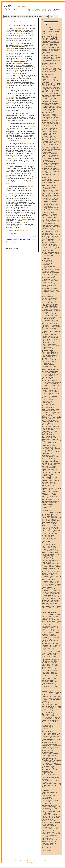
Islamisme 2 (56, 645)
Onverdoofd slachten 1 (49, 824)
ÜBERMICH (36, 10)
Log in (44, 850)
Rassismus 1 (53, 371)
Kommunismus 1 (48, 228)
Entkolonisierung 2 (48, 117)
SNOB (45, 595)
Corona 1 (46, 633)
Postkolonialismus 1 (52, 355)
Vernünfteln (45, 461)
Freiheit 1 (53, 140)
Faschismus (46, 130)
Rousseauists (52, 592)
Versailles (56, 463)
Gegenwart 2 (48, 151)
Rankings (52, 584)
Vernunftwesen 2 (47, 463)
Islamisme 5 (56, 738)
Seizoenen (45, 834)
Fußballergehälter (53, 810)
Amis (44, 618)
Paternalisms (56, 578)
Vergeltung (45, 460)
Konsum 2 (52, 233)
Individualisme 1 (47, 736)
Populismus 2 (55, 352)
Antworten (45, 56)
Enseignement (55, 637)
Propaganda (10, 173)
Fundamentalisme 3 (48, 722)
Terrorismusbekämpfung (49, 436)
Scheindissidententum (49, 395)
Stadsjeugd (50, 765)
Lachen (50, 246)
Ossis (51, 331)
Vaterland (45, 457)
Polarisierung (46, 344)
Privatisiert (46, 362)
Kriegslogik (51, 239)
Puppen (53, 369)
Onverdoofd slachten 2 (49, 826)
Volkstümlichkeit (55, 471)
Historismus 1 (56, 184)
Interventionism (47, 564)
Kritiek (54, 743)
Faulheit (44, 132)
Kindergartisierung (48, 219)
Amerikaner (45, 43)
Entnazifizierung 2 (48, 119)
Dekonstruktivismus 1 (53, 95)
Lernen (57, 252)
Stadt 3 (50, 423)
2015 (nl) (45, 794)
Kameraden (54, 216)
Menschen (12, 95)
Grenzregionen (50, 167)
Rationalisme (46, 763)
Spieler (44, 422)
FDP (49, 132)
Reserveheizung (55, 385)
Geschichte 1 (46, 157)
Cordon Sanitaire (48, 709)
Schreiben (45, 398)
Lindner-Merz (46, 258)
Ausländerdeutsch (55, 65)
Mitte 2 (44, 293)
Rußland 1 (45, 390)
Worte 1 (55, 495)
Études (44, 640)
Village (48, 606)
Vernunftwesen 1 (55, 461)
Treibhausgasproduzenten (50, 439)
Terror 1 (55, 435)
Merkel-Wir (55, 284)
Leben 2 (44, 247)
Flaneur (44, 135)
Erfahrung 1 (55, 121)
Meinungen (31, 187)
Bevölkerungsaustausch (49, 78)
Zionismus (57, 500)
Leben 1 (56, 246)
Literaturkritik (46, 265)
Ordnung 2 (53, 330)
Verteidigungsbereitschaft (50, 466)
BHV (49, 802)
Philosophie (55, 666)
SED (53, 403)
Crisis (56, 709)
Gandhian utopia (51, 548)
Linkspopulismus (47, 262)
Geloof (49, 724)
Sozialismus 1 (46, 417)
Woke (50, 784)
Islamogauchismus (48, 208)
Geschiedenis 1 (47, 728)
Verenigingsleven (47, 771)
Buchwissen (56, 89)
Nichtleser (57, 311)
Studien (44, 428)
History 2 (51, 553)
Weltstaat (45, 482)
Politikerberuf (56, 346)
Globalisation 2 (53, 549)
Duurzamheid (46, 717)
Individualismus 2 (47, 198)
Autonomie (55, 626)
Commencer (52, 629)
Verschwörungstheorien (49, 465)
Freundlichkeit (57, 143)
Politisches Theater (48, 350)
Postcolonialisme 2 (48, 667)
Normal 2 (52, 575)
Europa (57, 127)
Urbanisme (45, 686)
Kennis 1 (47, 741)
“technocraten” (46, 695)
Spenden (49, 420)
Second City (48, 594)
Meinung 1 (55, 274)
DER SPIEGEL (53, 103)
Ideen (20, 63)
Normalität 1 (46, 312)
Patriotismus (55, 339)
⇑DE (51, 512)
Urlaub (44, 452)
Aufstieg (53, 62)
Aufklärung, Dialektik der (49, 59)
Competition (53, 532)
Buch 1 (48, 86)
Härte (52, 173)
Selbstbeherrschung (48, 404)
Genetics (45, 549)
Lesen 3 (56, 254)
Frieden (45, 144)
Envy (54, 545)
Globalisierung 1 (55, 163)
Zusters (44, 787)
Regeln (44, 382)
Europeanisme (47, 719)
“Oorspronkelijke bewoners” (50, 792)
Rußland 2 (52, 390)
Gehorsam (45, 154)
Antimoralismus (47, 52)
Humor (57, 190)
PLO (50, 579)
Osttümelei (45, 335)
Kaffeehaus (45, 216)
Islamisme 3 (46, 647)
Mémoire (58, 652)
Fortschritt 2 (54, 138)
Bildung (53, 79)
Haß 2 (57, 173)
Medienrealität (55, 273)
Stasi (44, 427)
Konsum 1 (45, 233)
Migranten (55, 287)
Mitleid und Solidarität (49, 292)
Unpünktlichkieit (55, 449)
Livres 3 (45, 652)
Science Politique (54, 677)
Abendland (53, 35)
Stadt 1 (44, 423)
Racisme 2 (54, 671)
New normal (53, 573)
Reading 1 (50, 586)
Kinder (54, 217)
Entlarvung (58, 117)
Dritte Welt (51, 108)
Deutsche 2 (53, 105)
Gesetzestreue (55, 157)
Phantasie (53, 343)
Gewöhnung (46, 163)
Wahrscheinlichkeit (48, 477)
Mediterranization (54, 568)
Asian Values (46, 522)
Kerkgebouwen (47, 743)
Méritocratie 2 (56, 653)
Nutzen (57, 314)
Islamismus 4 (46, 206)
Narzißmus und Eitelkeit (49, 300)
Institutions (55, 560)
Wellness (45, 480)
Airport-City (54, 514)
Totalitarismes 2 (51, 683)
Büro (43, 92)
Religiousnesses (47, 587)
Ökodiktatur (54, 320)
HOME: (15, 7)
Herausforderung (47, 179)
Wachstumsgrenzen (55, 473)
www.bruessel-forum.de (49, 842)
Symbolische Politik (48, 430)
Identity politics (54, 554)
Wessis (44, 485)
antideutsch (45, 49)
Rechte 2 (52, 376)
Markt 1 (45, 747)
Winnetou (58, 488)
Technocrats (54, 600)
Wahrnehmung (46, 476)
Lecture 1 (45, 650)
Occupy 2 (45, 317)
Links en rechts (47, 818)
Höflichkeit (45, 187)
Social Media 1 (52, 595)
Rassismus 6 (55, 373)
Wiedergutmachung (48, 488)
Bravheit (54, 84)
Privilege (55, 581)
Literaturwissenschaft (48, 266)
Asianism (55, 800)
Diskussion (56, 106)
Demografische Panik (48, 97)
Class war (55, 529)
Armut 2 (57, 57)
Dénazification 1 (47, 805)
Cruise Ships (46, 535)
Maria (52, 270)
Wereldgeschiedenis (48, 838)
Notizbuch (32, 240)
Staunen (49, 427)
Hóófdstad (46, 813)
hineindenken (11, 48)
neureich (56, 309)
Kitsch (59, 220)
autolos (44, 802)
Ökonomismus (56, 327)
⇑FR (59, 693)
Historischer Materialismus (49, 183)
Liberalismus (46, 257)
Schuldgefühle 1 (47, 401)
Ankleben (57, 46)
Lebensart (45, 249)
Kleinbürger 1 (52, 224)
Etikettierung (15, 74)
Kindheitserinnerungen (49, 220)
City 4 (50, 529)
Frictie (44, 720)
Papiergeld (53, 335)
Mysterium (50, 297)
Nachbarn (53, 298)
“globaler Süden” (47, 32)
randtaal (51, 831)
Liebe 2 (53, 257)
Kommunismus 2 (47, 230)
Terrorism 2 (45, 602)
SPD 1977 (52, 419)
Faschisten (54, 130)
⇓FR (55, 29)
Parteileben (45, 338)
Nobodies (45, 575)
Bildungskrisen (46, 81)
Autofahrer (45, 67)
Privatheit (58, 360)
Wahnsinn (46, 474)
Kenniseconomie (55, 741)
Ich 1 (44, 192)
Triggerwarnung (47, 441)
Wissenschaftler (54, 490)
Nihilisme (56, 661)
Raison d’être (54, 672)
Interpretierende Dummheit (50, 205)
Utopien (53, 455)
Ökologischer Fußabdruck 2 (50, 324)
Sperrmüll (56, 420)
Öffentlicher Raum (48, 319)
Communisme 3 (47, 631)
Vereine (44, 458)
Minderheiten (46, 289)
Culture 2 (54, 535)
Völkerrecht (45, 471)
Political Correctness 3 (49, 345)
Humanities (45, 554)
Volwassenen (55, 777)
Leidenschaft (52, 251)
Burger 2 (52, 708)
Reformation (46, 381)
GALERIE (46, 10)
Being (44, 524)
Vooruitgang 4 (46, 779)
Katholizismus (46, 816)
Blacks (52, 628)
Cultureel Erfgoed (47, 711)
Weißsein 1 (53, 479)
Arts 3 (50, 625)
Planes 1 (45, 579)
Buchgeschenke (47, 89)
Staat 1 (57, 422)
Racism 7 (45, 584)
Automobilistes (46, 626)
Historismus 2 (46, 186)
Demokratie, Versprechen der (51, 100)
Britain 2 (51, 527)
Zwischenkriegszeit (48, 506)
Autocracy (54, 522)
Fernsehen (16, 194)
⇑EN (55, 614)
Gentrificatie (51, 811)
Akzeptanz (51, 40)
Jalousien (50, 209)
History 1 (45, 553)
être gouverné (52, 639)
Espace (44, 639)
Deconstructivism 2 (48, 543)
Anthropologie (46, 620)
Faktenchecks (53, 128)
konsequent (57, 230)
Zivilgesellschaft (47, 501)
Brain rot (56, 524)
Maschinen (53, 271)
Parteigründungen (47, 827)
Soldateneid (55, 412)
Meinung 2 (45, 276)
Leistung (45, 252)
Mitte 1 (58, 292)
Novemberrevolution (48, 314)
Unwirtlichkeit (52, 450)
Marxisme (52, 652)
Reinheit (45, 384)
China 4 (54, 92)
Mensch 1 (55, 279)
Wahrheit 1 (53, 474)
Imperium (56, 195)
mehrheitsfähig (47, 274)
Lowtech (52, 268)
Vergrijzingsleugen (48, 773)
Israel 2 (44, 209)
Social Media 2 (47, 597)
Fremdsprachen (47, 143)
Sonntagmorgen (47, 414)
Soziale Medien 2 (48, 415)
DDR (44, 95)
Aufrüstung (46, 62)
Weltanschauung (54, 480)
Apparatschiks (53, 56)
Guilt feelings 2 (53, 551)
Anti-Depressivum (53, 48)
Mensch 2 (45, 281)
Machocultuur (57, 746)
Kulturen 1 (45, 244)
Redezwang (54, 379)
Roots (45, 592)
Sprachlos (50, 422)
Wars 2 (59, 606)
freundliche (15, 159)
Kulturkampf (53, 244)
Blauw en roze (56, 706)
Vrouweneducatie (47, 781)
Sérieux (44, 678)
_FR (51, 16)
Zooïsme (53, 785)
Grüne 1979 (54, 168)
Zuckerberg (56, 501)
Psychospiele (46, 369)
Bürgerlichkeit (55, 90)
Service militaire (53, 678)
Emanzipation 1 (54, 114)
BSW (44, 86)
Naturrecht (45, 308)
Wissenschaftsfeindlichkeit (50, 492)
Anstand (45, 48)
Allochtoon (45, 697)
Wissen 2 (46, 490)
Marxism (45, 568)
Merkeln (44, 285)
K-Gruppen (53, 214)
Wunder (57, 496)
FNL (54, 136)
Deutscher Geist (47, 106)
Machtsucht (45, 270)
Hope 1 (57, 553)
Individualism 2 (47, 557)
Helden (52, 176)
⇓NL (59, 29)
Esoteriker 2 (55, 125)
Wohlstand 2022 (47, 495)
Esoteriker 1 (46, 125)
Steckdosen (56, 427)
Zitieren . (45, 507)
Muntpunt (56, 821)
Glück (52, 165)
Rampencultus (54, 762)
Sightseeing (46, 680)
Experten (45, 128)
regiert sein (51, 382)
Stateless (47, 600)
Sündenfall (57, 428)
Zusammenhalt (53, 503)
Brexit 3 (56, 526)
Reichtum (58, 382)
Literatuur (45, 744)
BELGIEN (33, 10)
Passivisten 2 (46, 339)
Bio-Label (55, 81)
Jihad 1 (44, 565)
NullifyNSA (45, 576)
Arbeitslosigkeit (47, 800)
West (51, 608)
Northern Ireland (55, 823)
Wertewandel (53, 484)
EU (49, 546)
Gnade (57, 165)
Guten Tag (56, 170)
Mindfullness (55, 289)
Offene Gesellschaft (55, 317)
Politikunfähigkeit (47, 347)
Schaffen (57, 392)
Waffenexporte (52, 835)
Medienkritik (46, 273)
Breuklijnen (45, 708)
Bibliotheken (46, 79)
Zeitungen (45, 843)
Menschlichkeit (47, 284)
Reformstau (54, 381)
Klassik (45, 224)
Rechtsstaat (46, 379)
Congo (50, 804)
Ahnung (44, 40)
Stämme (55, 425)
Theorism (45, 603)
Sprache (19, 33)
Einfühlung (52, 113)
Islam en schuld (47, 738)
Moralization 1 (46, 572)
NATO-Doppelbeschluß (49, 306)
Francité (55, 640)
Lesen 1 (44, 254)
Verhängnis (53, 460)
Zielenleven (46, 785)
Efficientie (54, 717)
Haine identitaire (53, 642)
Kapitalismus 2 (55, 815)
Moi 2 (44, 655)
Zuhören (45, 503)
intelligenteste (17, 28)
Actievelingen (56, 695)
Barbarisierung (51, 70)
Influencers (56, 736)
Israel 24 (53, 813)
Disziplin (45, 108)
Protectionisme (47, 760)
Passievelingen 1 (47, 754)
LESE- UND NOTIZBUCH (20, 8)
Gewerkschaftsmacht (48, 162)
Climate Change (47, 530)
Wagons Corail (54, 688)
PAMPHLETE (50, 10)
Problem (23, 219)
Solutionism (46, 599)
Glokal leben (46, 165)
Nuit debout (45, 663)
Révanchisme (55, 832)
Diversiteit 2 (46, 716)
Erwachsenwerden (48, 124)
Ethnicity (45, 546)
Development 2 (47, 545)
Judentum (45, 212)
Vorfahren (45, 473)
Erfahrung (14, 155)
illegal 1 (44, 195)
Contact (49, 850)
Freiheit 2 (45, 141)
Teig (50, 435)
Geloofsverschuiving (48, 725)
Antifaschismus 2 (15, 22)
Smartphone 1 (53, 411)
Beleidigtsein (46, 73)
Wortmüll (51, 496)
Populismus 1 (46, 352)
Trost (44, 442)
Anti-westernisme (55, 697)
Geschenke (55, 155)
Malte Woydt (31, 861)
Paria (58, 336)
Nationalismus (51, 301)
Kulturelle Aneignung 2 (51, 243)
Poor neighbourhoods (49, 580)
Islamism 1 (55, 564)
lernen (19, 114)
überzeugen (46, 446)
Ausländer (28, 143)
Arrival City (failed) (52, 519)
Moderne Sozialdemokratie (48, 820)
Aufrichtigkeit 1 (47, 60)
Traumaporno (46, 770)
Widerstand (51, 485)
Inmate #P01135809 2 (50, 199)
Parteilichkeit (54, 338)
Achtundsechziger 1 (54, 794)
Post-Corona (51, 829)
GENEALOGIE (59, 10)
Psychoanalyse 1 (47, 368)
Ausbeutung (46, 63)
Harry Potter (46, 173)
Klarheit (45, 222)
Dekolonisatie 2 (47, 714)
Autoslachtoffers (55, 700)
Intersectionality (47, 562)
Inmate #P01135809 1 (50, 560)
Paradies (45, 336)
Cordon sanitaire (23, 231)
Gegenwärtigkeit (47, 152)
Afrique (50, 617)
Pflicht (54, 341)
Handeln (56, 171)
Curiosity (45, 537)
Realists (57, 586)
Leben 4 (57, 247)
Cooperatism (46, 534)
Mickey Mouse (46, 287)
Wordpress (16, 861)
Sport (44, 765)
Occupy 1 (52, 576)
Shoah (57, 409)
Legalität (45, 251)
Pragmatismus (46, 358)
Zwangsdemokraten (48, 504)
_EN (46, 16)
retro (52, 387)
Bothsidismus (46, 84)
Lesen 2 (50, 254)
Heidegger (52, 174)
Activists (48, 514)
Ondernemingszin (47, 752)
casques (45, 804)
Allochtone (56, 617)
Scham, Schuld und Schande (51, 393)
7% (43, 514)
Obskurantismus (55, 316)
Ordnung (33, 127)
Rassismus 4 (46, 373)
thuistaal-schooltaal (50, 766)
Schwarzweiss (46, 403)
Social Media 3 (57, 597)
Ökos (44, 328)
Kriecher (56, 238)
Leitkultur (51, 252)
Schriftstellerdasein (55, 398)
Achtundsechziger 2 (48, 38)
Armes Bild (50, 57)
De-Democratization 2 (49, 539)
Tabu (51, 834)
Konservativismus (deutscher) (51, 232)
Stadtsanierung (47, 425)
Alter (57, 40)
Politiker (19, 75)
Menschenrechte (47, 282)
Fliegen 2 (51, 135)
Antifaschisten (18, 45)
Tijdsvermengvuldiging (49, 768)
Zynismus (57, 506)
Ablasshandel (46, 36)
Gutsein (44, 171)
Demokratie (10, 97)
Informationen (26, 192)
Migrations (55, 570)
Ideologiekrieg (46, 193)
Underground (52, 447)
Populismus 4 (55, 354)
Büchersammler (47, 87)
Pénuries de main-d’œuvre (50, 665)
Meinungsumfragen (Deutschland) (48, 278)
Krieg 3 (44, 239)
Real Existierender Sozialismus (51, 374)
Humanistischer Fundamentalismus (48, 190)
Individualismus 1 (47, 197)
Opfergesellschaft (52, 328)
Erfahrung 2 (46, 122)
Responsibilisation (48, 589)
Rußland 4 (45, 392)
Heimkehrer (46, 176)
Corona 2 (45, 94)
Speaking (54, 599)
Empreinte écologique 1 (49, 636)
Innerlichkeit (56, 200)
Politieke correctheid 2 (49, 756)
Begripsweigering (47, 703)
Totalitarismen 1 (53, 438)
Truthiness (51, 605)
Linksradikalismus (47, 263)
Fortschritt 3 (46, 140)
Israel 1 (57, 208)
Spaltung (45, 419)
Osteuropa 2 (48, 333)
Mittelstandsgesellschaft (49, 295)
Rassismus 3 (46, 832)
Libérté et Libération (55, 650)
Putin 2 (46, 371)
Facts (44, 548)
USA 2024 (53, 454)
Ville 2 (52, 686)
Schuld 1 (45, 400)
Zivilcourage (53, 843)
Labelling (45, 567)
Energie (55, 116)
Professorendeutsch (48, 365)
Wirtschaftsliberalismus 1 (50, 840)
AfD (56, 38)
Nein (51, 308)
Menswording (46, 749)
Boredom (49, 524)
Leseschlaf (50, 255)
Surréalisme (46, 682)
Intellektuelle (46, 201)
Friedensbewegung (54, 144)
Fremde (58, 141)
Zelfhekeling (57, 784)
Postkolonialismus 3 (48, 357)
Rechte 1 (46, 376)
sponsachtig (55, 763)
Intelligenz (54, 201)
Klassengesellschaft (54, 222)
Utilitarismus (46, 455)
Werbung (45, 484)
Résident (50, 675)
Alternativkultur (47, 41)
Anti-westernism (52, 518)
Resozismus (46, 387)
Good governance (47, 730)
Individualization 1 (47, 559)
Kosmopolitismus (47, 238)
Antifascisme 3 (46, 621)
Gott (43, 167)
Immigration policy (48, 556)
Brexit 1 (44, 526)
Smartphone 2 (57, 594)
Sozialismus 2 (56, 417)
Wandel (57, 477)
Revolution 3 (48, 389)
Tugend (49, 442)
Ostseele (55, 333)
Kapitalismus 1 (46, 217)
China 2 (57, 527)
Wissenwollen (46, 493)
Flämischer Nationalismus (50, 133)
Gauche (44, 642)
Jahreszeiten (46, 815)
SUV (52, 682)
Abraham (54, 36)
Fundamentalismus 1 (48, 146)
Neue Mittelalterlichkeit (49, 308)
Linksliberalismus (47, 260)
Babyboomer (46, 68)
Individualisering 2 (53, 735)
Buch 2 (54, 86)
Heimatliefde (52, 733)
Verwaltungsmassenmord (50, 469)
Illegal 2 (50, 195)
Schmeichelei (53, 396)
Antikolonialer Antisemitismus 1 (51, 51)
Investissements (47, 645)
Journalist (51, 211)
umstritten (53, 446)
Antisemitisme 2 (47, 799)
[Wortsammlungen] (48, 845)
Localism (51, 567)
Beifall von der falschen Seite (51, 71)
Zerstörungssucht (47, 500)
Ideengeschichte (51, 192)
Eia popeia (53, 111)
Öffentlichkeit (46, 320)
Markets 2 (58, 567)
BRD (59, 84)
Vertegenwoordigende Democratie (49, 775)
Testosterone (54, 602)
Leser (44, 255)
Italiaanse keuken (47, 739)
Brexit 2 (50, 526)
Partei (16, 68)
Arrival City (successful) (49, 521)
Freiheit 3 (52, 141)
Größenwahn (46, 168)
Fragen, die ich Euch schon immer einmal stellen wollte (24, 16)
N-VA (44, 823)
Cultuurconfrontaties (48, 712)
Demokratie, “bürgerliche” (50, 98)
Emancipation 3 (47, 808)
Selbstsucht (46, 406)
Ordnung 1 (45, 330)
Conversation (57, 631)
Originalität (45, 331)
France (49, 640)
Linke (53, 258)
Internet (44, 203)
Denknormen (53, 101)
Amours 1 (49, 618)
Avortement (45, 628)
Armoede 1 (46, 700)
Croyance (52, 633)
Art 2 (59, 521)
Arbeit (44, 57)
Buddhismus (46, 90)
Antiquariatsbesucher (48, 54)
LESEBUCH (42, 10)
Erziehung (57, 124)
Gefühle (51, 149)
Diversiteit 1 (56, 714)
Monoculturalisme (47, 751)
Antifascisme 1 (56, 620)
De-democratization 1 (49, 537)
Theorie (44, 438)
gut (51, 170)
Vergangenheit (52, 458)
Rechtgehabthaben (48, 377)
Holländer (52, 187)
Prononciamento (47, 366)
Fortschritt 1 (46, 138)
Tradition (51, 603)
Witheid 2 (45, 784)
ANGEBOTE (30, 10)
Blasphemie (46, 82)
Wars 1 (54, 606)
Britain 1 (45, 527)
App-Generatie (56, 698)
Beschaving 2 (46, 706)
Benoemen (46, 705)
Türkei (54, 442)
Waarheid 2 (53, 782)
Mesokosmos (52, 285)
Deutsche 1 (45, 105)
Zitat (23, 28)
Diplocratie (45, 636)
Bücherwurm (56, 87)
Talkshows (55, 431)
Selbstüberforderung (48, 408)
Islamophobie (46, 648)
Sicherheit (45, 411)
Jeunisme (54, 648)
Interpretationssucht (54, 203)
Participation (46, 664)
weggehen (45, 479)
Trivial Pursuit (57, 441)
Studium (50, 428)
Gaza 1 (44, 811)
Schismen (45, 396)
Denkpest (45, 103)
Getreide (45, 159)
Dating (50, 537)
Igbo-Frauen (55, 193)
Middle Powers (47, 570)
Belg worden (57, 703)
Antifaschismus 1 (55, 49)
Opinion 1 (53, 663)
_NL (56, 16)
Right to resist (57, 591)
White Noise (57, 608)
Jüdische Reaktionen (48, 213)
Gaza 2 (48, 147)
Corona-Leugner (54, 94)
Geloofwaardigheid (48, 727)
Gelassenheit (53, 154)
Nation (44, 301)
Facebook (54, 546)
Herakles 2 (47, 178)
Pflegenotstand (47, 341)
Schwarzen (31, 182)
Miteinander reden (48, 290)
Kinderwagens (56, 816)
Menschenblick (53, 281)
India (45, 735)
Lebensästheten (54, 249)
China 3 (44, 529)
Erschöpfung (54, 122)
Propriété (54, 669)
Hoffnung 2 (55, 186)
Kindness (55, 565)
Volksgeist (45, 688)
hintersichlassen (47, 181)
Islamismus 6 (54, 647)
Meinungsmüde (54, 276)
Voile (56, 686)
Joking (50, 565)
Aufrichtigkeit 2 (56, 60)
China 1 (48, 92)
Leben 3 (50, 247)
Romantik (55, 389)
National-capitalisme (48, 658)
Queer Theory (54, 583)
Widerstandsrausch (48, 487)
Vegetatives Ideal (54, 457)
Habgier (58, 811)
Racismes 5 (46, 672)
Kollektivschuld (47, 227)
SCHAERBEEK (55, 10)
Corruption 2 (55, 534)
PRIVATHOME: (22, 7)
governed (45, 551)
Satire (51, 392)
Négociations (46, 659)
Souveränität (57, 414)
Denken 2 (45, 101)
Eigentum (45, 113)
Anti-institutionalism (48, 516)
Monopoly (49, 655)
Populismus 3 (46, 354)
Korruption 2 (54, 236)
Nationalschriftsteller (48, 303)
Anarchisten (53, 44)
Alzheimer (55, 41)
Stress (52, 680)
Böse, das (53, 82)
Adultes (44, 617)
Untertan (45, 450)
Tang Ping (45, 433)
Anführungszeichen (48, 46)
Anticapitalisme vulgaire (49, 796)
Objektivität (45, 316)
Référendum (46, 674)
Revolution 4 (48, 591)
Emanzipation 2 (47, 116)
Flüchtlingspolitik (47, 136)
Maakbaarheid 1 (54, 744)
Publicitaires (46, 671)
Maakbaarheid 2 (47, 746)
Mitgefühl (57, 290)
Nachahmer (46, 298)
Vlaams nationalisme (48, 777)
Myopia (46, 573)
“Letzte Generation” (48, 34)
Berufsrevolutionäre (48, 75)
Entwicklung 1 (46, 121)
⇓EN (51, 29)
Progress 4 (45, 583)
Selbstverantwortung (48, 409)
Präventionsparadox (48, 360)
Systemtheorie (46, 431)
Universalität (46, 449)
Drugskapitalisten (55, 807)
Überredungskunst (48, 444)
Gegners (9, 84)
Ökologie (45, 322)
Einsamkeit (45, 114)
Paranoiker (52, 336)
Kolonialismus (56, 227)
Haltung (50, 171)
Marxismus (45, 271)
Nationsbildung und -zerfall (50, 304)
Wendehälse (53, 482)
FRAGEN (39, 10)
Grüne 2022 (46, 170)
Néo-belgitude (55, 659)
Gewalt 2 (51, 159)
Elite (59, 717)
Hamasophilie (46, 644)
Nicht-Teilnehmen (47, 311)
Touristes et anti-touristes (50, 685)
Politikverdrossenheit (48, 349)
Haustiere (45, 174)
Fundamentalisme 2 (53, 720)
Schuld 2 (52, 400)
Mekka (57, 747)
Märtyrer (57, 270)
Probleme (53, 362)
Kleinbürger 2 (46, 225)
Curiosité (51, 634)
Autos (51, 67)
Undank (44, 447)
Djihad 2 (53, 716)
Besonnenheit (46, 76)
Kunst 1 (44, 246)
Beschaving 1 (55, 705)
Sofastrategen (46, 412)
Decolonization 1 (47, 541)
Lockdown (45, 268)
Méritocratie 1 (47, 653)
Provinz (55, 366)
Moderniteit (54, 749)
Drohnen (58, 108)
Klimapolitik (55, 225)
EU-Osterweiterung (48, 127)
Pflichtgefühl (46, 343)
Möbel (44, 297)
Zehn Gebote (46, 498)
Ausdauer (53, 63)
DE (28, 240)
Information (55, 644)
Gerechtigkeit (46, 155)
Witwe (53, 493)
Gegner (55, 152)
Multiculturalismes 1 (50, 656)
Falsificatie (56, 719)
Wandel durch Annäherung (50, 837)
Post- (44, 355)
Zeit (52, 498)
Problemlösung (47, 363)
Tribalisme (54, 770)
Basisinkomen (46, 701)
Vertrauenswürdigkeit (48, 468)
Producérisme (46, 669)
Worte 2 (44, 496)
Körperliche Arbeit (47, 235)
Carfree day (55, 802)
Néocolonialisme (47, 661)
